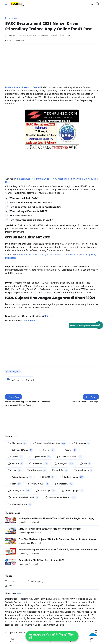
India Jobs (13, 372)
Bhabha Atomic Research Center (22, 87)
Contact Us (13, 581)
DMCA (11, 586)
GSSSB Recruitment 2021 (28, 237)
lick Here (49, 316)
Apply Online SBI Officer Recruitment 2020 (41, 560)
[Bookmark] (23, 380)
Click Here (29, 321)
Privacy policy (37, 581)
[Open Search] (96, 632)
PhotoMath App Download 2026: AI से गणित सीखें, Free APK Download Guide (58, 550)
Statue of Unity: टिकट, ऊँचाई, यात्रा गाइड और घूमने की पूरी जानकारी (50, 529)
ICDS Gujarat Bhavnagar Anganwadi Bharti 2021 (50, 298)
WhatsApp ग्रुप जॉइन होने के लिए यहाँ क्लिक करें (51, 636)
